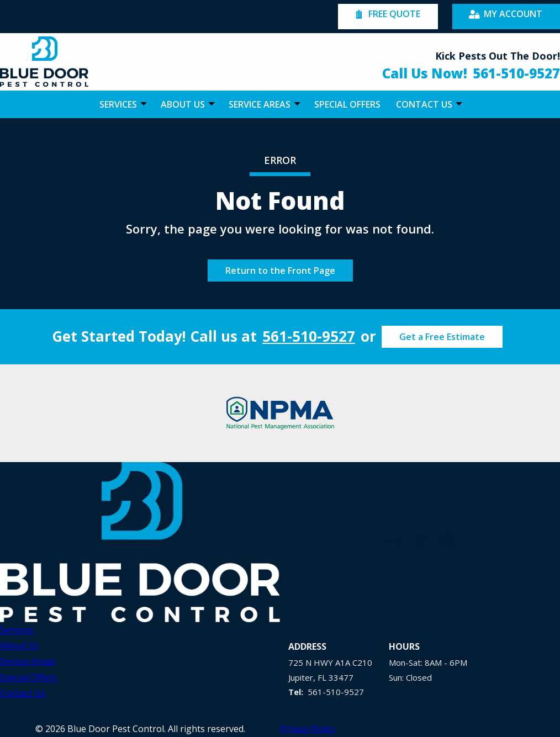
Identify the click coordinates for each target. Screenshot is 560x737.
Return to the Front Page (280, 271)
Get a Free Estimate (442, 337)
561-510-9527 (309, 336)
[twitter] (420, 539)
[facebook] (447, 539)
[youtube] (394, 539)
